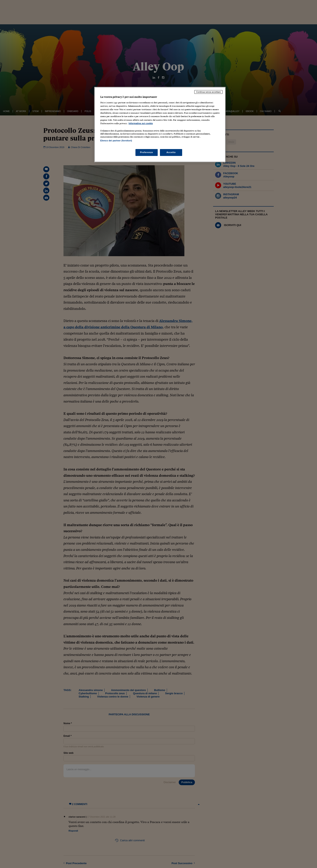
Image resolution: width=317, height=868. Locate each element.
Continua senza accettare (208, 92)
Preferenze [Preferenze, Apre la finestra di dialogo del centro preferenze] (147, 152)
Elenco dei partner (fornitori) (116, 141)
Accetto (171, 152)
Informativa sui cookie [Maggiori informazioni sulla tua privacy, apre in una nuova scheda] (141, 123)
